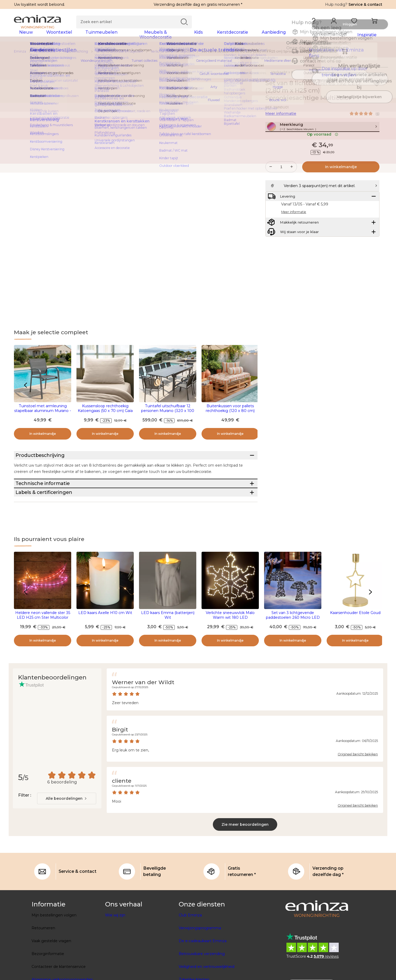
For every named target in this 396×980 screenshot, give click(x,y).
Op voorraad (323, 149)
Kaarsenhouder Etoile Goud (355, 646)
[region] (198, 55)
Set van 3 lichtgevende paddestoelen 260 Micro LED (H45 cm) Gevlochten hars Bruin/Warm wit (293, 653)
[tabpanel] (153, 37)
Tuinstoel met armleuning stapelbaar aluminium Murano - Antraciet (43, 414)
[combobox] (67, 831)
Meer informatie (281, 117)
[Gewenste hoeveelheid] (281, 182)
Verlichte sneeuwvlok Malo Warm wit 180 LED (230, 648)
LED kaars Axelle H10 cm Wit (105, 646)
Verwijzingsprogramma (200, 961)
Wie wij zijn (115, 948)
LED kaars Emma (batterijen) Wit (168, 648)
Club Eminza (190, 948)
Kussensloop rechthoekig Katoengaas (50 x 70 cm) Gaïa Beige (105, 414)
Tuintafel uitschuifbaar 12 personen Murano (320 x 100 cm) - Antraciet (168, 414)
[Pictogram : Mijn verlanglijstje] (377, 87)
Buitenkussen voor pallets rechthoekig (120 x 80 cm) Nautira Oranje (230, 414)
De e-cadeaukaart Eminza (203, 974)
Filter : (25, 828)
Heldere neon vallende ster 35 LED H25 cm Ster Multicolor (43, 648)
